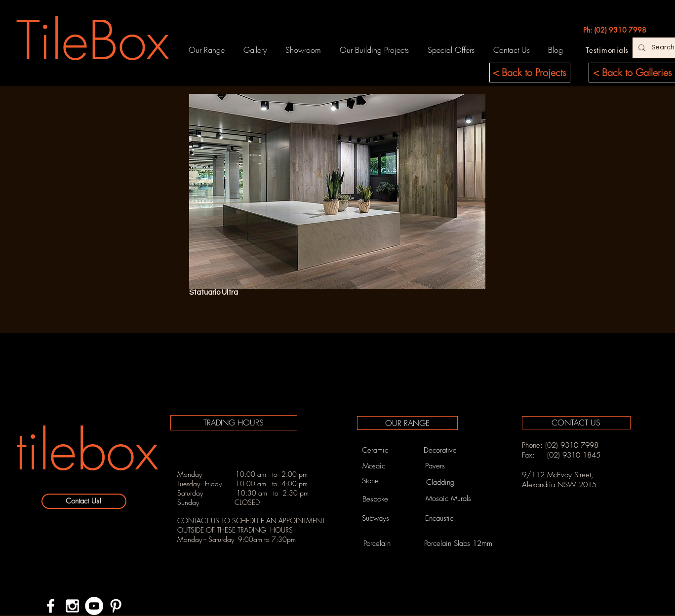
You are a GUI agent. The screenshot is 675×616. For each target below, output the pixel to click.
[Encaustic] (439, 518)
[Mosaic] (374, 466)
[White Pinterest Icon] (116, 606)
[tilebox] (87, 450)
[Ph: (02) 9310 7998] (615, 30)
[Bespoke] (376, 499)
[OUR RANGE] (407, 423)
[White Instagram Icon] (72, 606)
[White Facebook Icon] (51, 606)
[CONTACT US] (576, 423)
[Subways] (376, 518)
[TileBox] (93, 40)
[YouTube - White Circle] (94, 606)
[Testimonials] (607, 50)
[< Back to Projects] (530, 73)
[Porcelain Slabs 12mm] (458, 544)
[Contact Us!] (84, 501)
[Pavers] (435, 466)
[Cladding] (440, 482)
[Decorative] (440, 450)
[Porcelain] (377, 544)
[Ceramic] (375, 450)
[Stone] (370, 481)
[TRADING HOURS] (234, 423)
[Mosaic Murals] (448, 499)
